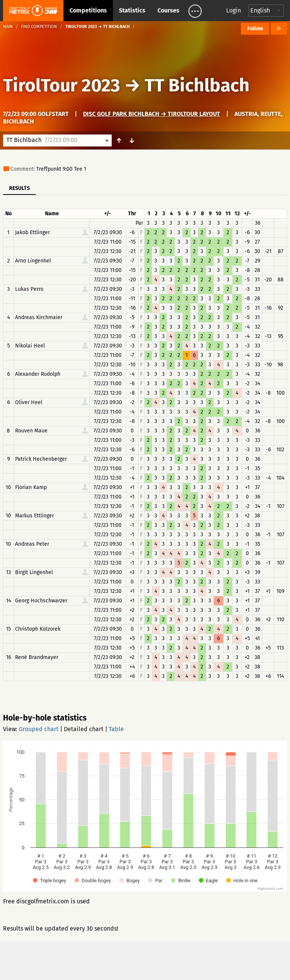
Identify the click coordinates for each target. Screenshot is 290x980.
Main (8, 27)
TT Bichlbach (197, 85)
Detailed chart (84, 729)
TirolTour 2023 (62, 85)
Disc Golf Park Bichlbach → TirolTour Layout (152, 114)
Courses (168, 10)
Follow (255, 29)
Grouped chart (39, 729)
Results (19, 188)
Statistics (132, 10)
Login (234, 10)
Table (116, 729)
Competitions (88, 10)
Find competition (39, 27)
